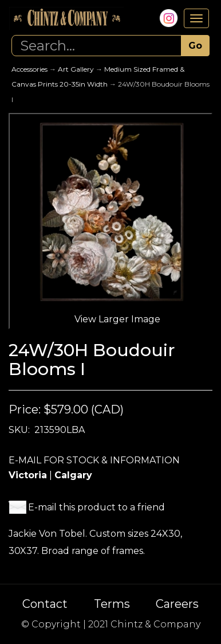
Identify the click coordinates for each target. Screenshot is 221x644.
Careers (177, 604)
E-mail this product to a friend (96, 507)
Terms (112, 604)
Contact (45, 604)
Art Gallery (76, 69)
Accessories (29, 69)
